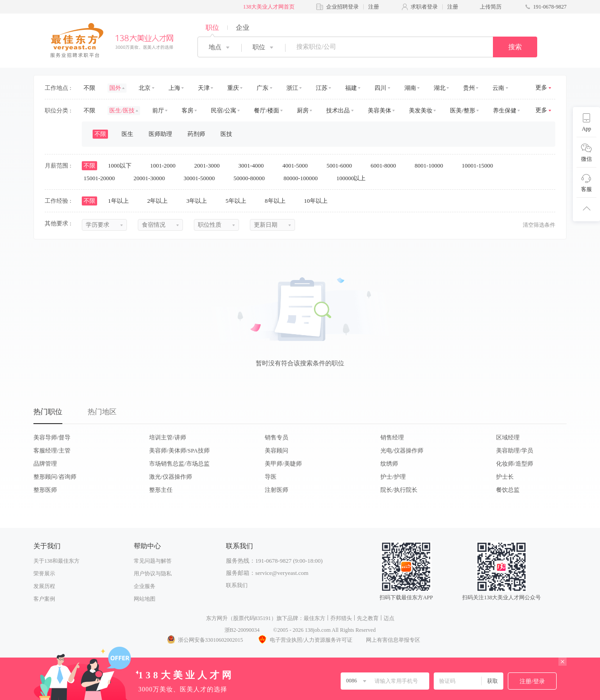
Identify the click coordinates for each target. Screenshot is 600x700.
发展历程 (44, 586)
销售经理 (392, 437)
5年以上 (239, 201)
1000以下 (123, 166)
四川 (380, 88)
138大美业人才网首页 (269, 7)
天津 (204, 88)
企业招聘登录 (342, 7)
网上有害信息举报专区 (393, 640)
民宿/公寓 (224, 110)
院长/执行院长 (399, 490)
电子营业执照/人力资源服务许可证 (305, 640)
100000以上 (354, 178)
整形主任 (161, 490)
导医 (271, 477)
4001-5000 (298, 166)
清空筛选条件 (539, 225)
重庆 (233, 88)
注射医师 (277, 490)
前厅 (158, 110)
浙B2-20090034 (242, 630)
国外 (115, 88)
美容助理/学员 (515, 450)
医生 (127, 134)
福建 (351, 88)
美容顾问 (277, 450)
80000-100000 (303, 178)
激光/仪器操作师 (171, 477)
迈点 (389, 618)
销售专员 (277, 437)
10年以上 (319, 201)
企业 (243, 28)
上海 (174, 88)
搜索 (515, 47)
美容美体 (380, 110)
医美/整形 (463, 110)
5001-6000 (342, 166)
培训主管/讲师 (168, 437)
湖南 (410, 88)
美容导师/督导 (52, 437)
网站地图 (145, 599)
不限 (89, 88)
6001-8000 (386, 166)
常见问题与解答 (153, 561)
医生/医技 (122, 110)
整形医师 (45, 490)
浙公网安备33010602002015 (205, 640)
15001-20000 (102, 178)
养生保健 (505, 110)
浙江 (292, 88)
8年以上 (278, 201)
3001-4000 (254, 166)
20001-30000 (152, 178)
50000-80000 (252, 178)
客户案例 (44, 599)
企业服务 (145, 586)
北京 (145, 88)
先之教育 (368, 618)
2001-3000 (210, 166)
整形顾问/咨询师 (55, 477)
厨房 (303, 110)
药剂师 (196, 134)
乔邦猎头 (341, 618)
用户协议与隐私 (153, 574)
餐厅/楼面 (267, 110)
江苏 (322, 88)
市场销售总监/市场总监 (179, 464)
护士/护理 (393, 477)
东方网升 (217, 618)
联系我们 (237, 585)
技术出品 (338, 110)
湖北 (440, 88)
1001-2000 (166, 166)
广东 (262, 88)
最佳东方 (314, 618)
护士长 (505, 477)
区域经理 (508, 437)
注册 (374, 7)
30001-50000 (202, 178)
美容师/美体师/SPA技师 (179, 450)
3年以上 (200, 201)
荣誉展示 (44, 574)
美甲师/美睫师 (283, 464)
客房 (187, 110)
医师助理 (160, 134)
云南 (498, 88)
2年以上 (161, 201)
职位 (212, 28)
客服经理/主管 (52, 450)
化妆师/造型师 (515, 464)
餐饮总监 (508, 490)
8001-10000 (432, 166)
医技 (226, 134)
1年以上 (121, 201)
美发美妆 (421, 110)
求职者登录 (424, 7)
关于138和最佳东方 (56, 561)
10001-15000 (480, 166)
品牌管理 (45, 464)
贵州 (469, 88)
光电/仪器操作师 (402, 450)
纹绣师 (389, 464)
